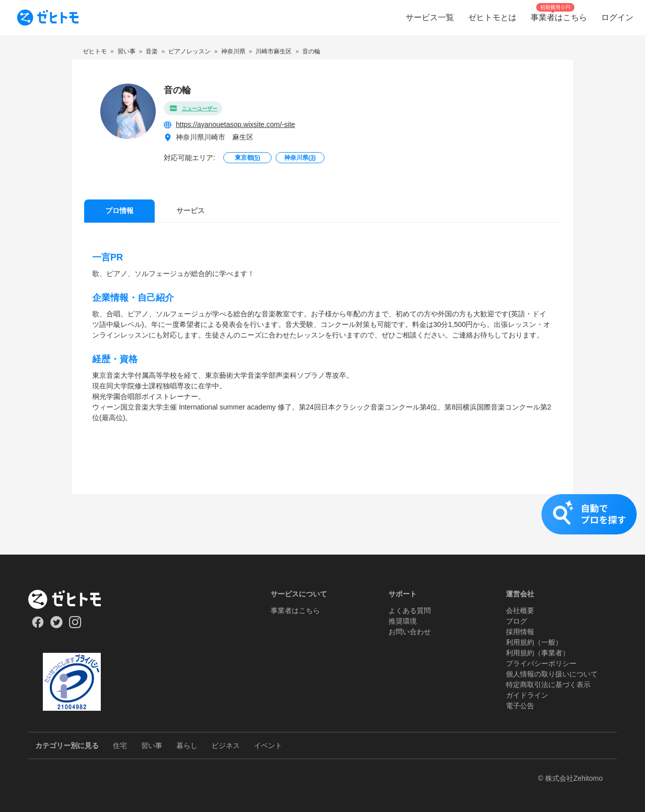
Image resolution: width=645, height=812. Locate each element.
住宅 (120, 746)
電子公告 (520, 706)
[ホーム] (72, 599)
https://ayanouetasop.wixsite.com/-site (236, 124)
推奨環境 (403, 621)
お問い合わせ (410, 632)
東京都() (248, 158)
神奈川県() (300, 158)
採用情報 (520, 632)
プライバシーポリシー (541, 663)
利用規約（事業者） (538, 653)
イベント (268, 746)
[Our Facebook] (38, 626)
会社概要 (520, 611)
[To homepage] (48, 18)
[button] (322, 524)
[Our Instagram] (75, 626)
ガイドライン (527, 695)
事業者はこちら (295, 611)
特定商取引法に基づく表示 (548, 685)
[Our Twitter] (56, 626)
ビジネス (226, 746)
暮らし (187, 746)
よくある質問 (410, 611)
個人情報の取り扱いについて (552, 674)
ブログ (517, 621)
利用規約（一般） (534, 642)
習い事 (152, 746)
